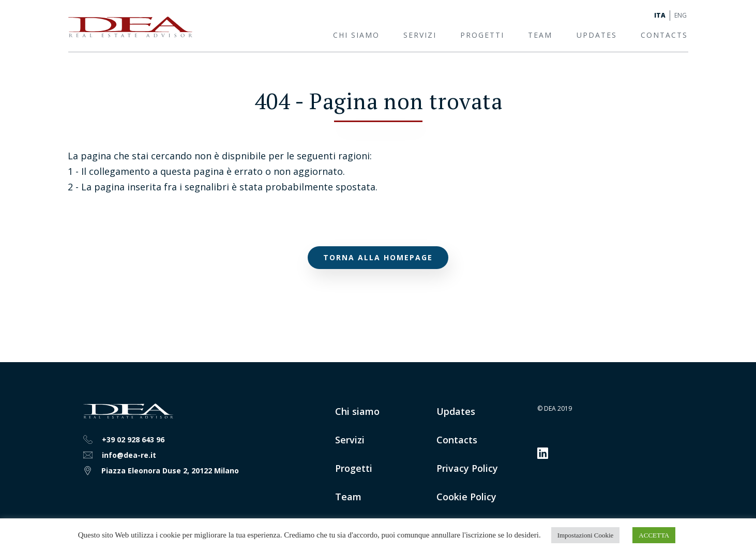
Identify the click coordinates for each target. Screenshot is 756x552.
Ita (660, 15)
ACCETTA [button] (654, 535)
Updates (597, 35)
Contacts (664, 35)
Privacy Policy (467, 468)
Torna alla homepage (378, 257)
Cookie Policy (466, 497)
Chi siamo (356, 35)
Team (540, 35)
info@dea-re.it (129, 455)
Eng (681, 15)
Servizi (420, 35)
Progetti (482, 35)
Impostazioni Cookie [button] (586, 535)
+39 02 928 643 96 (133, 439)
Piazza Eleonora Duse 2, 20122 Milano (170, 471)
